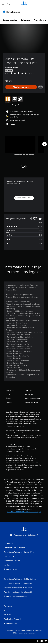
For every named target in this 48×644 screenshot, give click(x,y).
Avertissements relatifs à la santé (18, 447)
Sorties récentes (10, 20)
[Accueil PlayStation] (24, 4)
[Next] (44, 144)
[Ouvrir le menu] (3, 4)
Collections (25, 20)
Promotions (39, 20)
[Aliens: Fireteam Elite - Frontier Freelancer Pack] (20, 144)
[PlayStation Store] (12, 12)
